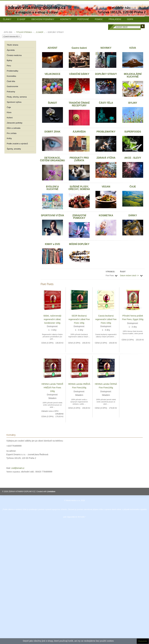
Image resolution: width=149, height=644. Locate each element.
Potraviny (11, 92)
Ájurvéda (11, 50)
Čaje (9, 107)
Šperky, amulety (14, 149)
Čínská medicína (14, 55)
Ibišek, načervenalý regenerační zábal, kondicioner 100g (52, 319)
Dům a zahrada (14, 128)
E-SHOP (21, 19)
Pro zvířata (12, 133)
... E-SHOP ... (40, 32)
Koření (10, 118)
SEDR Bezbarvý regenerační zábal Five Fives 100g (79, 319)
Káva (9, 112)
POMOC (99, 19)
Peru (9, 66)
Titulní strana (13, 45)
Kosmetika (11, 76)
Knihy (9, 138)
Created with (46, 492)
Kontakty (66, 19)
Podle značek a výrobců (17, 144)
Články (7, 19)
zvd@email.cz (18, 468)
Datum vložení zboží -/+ (129, 276)
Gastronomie (13, 86)
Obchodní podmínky (43, 19)
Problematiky (13, 71)
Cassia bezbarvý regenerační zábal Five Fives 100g (106, 319)
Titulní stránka (24, 32)
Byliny (9, 60)
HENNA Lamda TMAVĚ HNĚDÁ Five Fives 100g (52, 388)
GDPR (130, 19)
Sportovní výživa (14, 102)
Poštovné (83, 19)
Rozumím (143, 641)
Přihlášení (115, 19)
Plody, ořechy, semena (17, 97)
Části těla (11, 81)
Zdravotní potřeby (15, 123)
